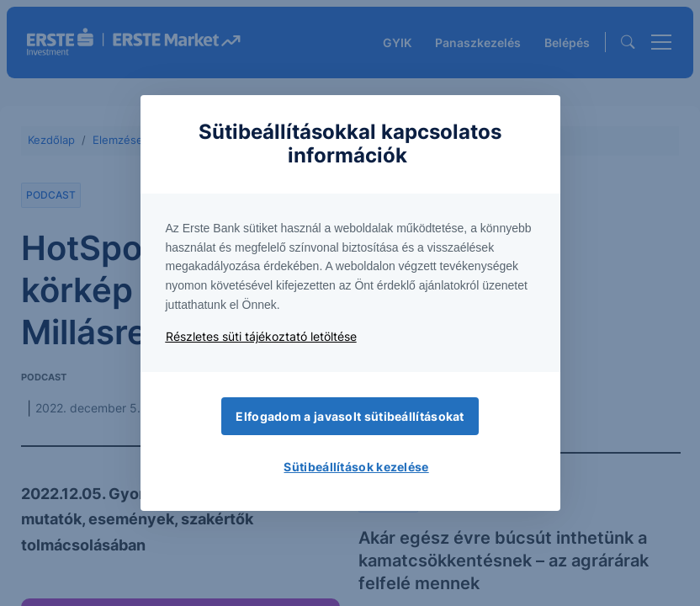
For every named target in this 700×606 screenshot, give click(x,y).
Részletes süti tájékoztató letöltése (261, 336)
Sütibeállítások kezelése (356, 467)
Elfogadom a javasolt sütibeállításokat (350, 416)
